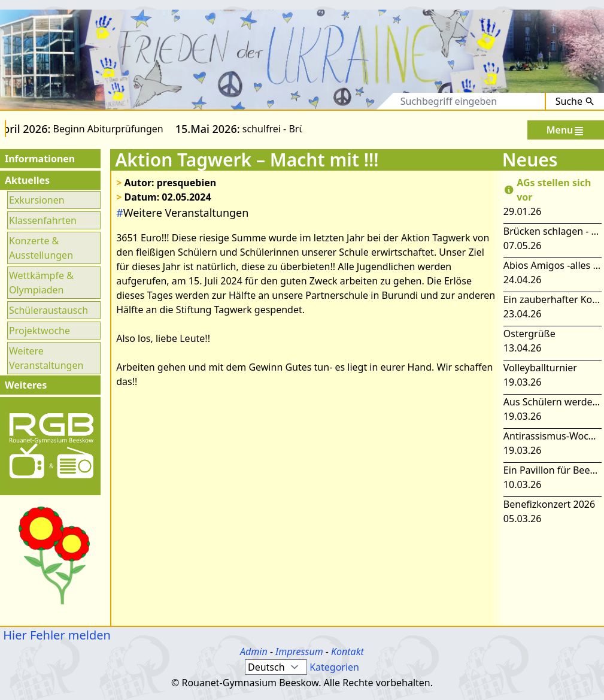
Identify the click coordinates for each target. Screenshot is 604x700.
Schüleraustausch (48, 310)
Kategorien (334, 667)
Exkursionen (37, 200)
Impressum (299, 651)
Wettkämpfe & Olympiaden (41, 283)
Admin (254, 651)
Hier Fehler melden (55, 635)
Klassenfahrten (43, 220)
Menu (566, 130)
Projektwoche (40, 331)
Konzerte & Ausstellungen (41, 248)
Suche (575, 101)
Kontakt (347, 651)
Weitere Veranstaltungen (46, 358)
